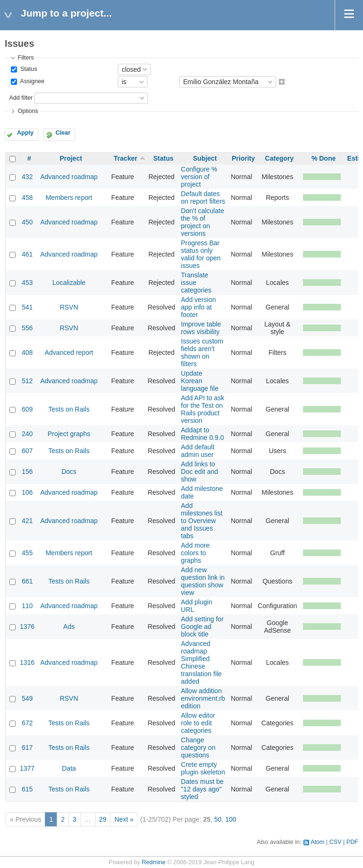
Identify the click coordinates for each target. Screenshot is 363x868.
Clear (63, 133)
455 (27, 553)
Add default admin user (198, 451)
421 (27, 521)
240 (27, 434)
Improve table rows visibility (201, 328)
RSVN (69, 307)
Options (28, 111)
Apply (25, 133)
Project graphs (69, 434)
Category (280, 158)
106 (27, 492)
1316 (27, 662)
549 (27, 698)
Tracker (126, 158)
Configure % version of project (199, 177)
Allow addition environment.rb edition (203, 698)
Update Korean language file (200, 381)
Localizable (69, 283)
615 (27, 789)
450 (27, 222)
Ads (69, 627)
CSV (336, 842)
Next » (124, 819)
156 (27, 472)
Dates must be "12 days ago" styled (202, 789)
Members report (69, 198)
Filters (26, 58)
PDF (352, 842)
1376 (27, 627)
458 (27, 198)
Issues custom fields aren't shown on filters (202, 352)
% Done (324, 158)
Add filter (21, 98)
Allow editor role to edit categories (198, 723)
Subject (205, 158)
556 (27, 328)
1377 (27, 768)
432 (27, 177)
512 (27, 381)
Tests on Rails (69, 409)
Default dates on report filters (203, 198)
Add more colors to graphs (195, 553)
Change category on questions (198, 748)
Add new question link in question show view (203, 581)
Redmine (154, 862)
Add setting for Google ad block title (202, 627)
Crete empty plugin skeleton (203, 768)
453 (27, 283)
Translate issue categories (196, 283)
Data (69, 768)
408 (27, 352)
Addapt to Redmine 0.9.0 (203, 434)
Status (28, 69)
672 (27, 723)
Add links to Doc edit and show (200, 472)
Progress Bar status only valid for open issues (201, 254)
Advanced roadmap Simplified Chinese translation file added (201, 662)
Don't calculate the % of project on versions (203, 222)
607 (27, 451)
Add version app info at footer (199, 307)
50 (218, 819)
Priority (243, 158)
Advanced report (69, 352)
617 (27, 748)
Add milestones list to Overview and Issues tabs (202, 521)
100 (230, 819)
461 (27, 254)
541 (27, 307)
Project (71, 158)
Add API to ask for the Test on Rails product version (203, 409)
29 (103, 819)
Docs (69, 472)
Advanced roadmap (69, 177)
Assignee (31, 82)
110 (27, 606)
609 (27, 409)
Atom (317, 842)
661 (27, 581)
